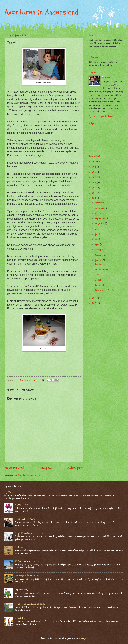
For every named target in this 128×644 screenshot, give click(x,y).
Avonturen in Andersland (41, 12)
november (100, 208)
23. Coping (19, 547)
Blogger (84, 639)
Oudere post (75, 468)
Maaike (108, 77)
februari (99, 255)
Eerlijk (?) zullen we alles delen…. (30, 533)
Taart (97, 275)
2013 (95, 193)
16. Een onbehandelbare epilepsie (30, 604)
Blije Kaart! (9, 492)
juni (97, 234)
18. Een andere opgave (25, 519)
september (101, 218)
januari (99, 260)
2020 (95, 162)
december (100, 203)
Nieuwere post (14, 468)
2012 (95, 198)
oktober (99, 213)
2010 (95, 303)
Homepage (45, 468)
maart (98, 250)
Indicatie (99, 280)
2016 (95, 177)
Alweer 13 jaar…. (22, 505)
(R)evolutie (20, 618)
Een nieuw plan (101, 270)
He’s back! (99, 264)
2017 (95, 172)
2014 (95, 188)
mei (97, 239)
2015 (95, 183)
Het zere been (101, 285)
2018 (95, 167)
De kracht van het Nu (105, 290)
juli (97, 229)
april (98, 245)
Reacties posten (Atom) (29, 475)
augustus (100, 224)
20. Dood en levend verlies (27, 561)
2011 (94, 298)
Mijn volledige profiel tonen (101, 116)
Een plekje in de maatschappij (28, 576)
